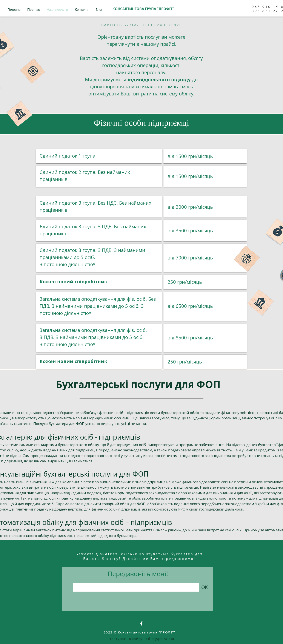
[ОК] (205, 587)
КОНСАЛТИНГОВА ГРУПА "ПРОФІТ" (143, 9)
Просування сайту (125, 639)
